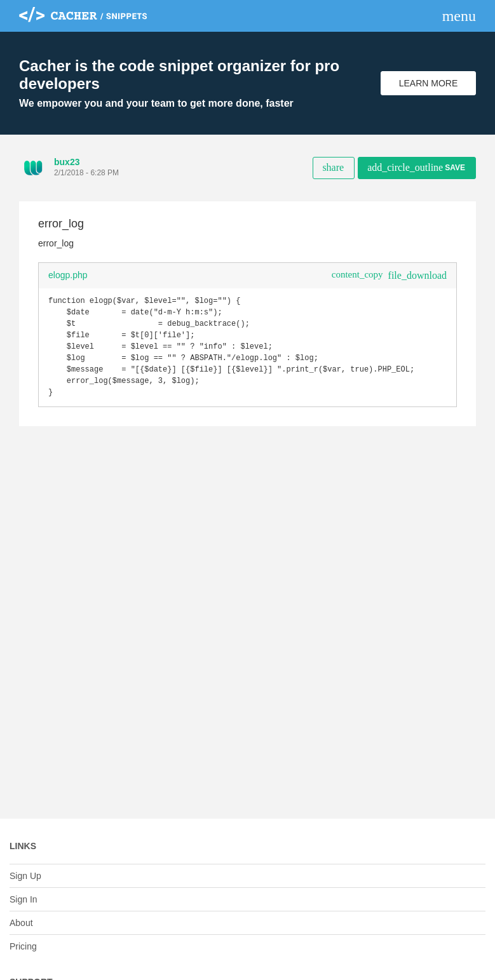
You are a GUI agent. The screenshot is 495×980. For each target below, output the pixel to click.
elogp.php (68, 275)
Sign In (24, 899)
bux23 (67, 162)
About (21, 923)
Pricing (23, 946)
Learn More (429, 83)
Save (416, 167)
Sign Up (25, 876)
